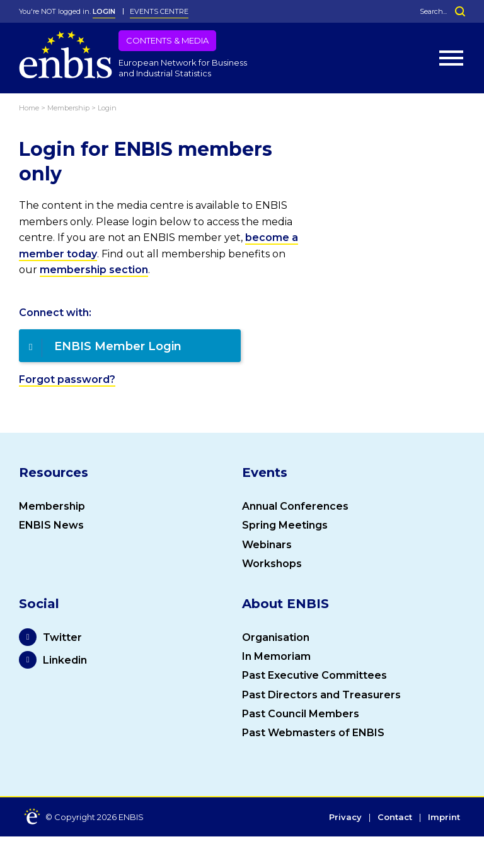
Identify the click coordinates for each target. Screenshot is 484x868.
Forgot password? (67, 379)
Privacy (345, 818)
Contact (395, 818)
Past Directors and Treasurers (321, 695)
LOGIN (104, 11)
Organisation (276, 637)
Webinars (267, 545)
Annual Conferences (295, 506)
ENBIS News (51, 525)
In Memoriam (276, 656)
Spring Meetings (285, 525)
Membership (52, 506)
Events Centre (159, 11)
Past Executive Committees (314, 675)
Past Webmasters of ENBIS (313, 733)
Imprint (444, 818)
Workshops (272, 564)
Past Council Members (301, 714)
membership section (94, 270)
